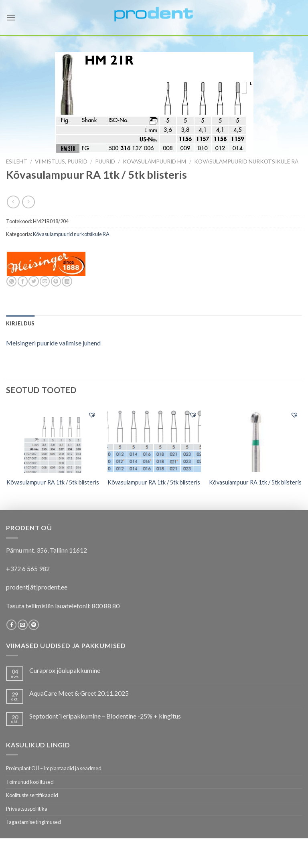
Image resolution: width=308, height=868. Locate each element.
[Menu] (11, 17)
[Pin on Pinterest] (56, 281)
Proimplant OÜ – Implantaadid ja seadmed (54, 768)
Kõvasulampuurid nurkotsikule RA (246, 161)
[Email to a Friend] (45, 281)
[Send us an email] (23, 625)
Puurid (105, 161)
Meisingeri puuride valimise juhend (53, 343)
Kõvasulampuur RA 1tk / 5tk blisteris (53, 482)
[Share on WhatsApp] (11, 281)
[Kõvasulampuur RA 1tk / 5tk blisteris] (53, 439)
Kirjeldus (20, 323)
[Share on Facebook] (23, 281)
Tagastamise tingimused (33, 822)
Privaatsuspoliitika (27, 809)
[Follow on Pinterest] (33, 625)
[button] (92, 415)
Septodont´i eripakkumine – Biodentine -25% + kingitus (105, 716)
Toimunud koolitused (30, 782)
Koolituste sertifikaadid (32, 795)
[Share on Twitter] (33, 281)
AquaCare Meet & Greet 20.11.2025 (79, 693)
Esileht (17, 161)
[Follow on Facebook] (11, 625)
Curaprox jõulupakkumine (65, 670)
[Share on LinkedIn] (67, 281)
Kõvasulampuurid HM (154, 161)
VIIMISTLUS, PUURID (61, 161)
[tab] (20, 323)
